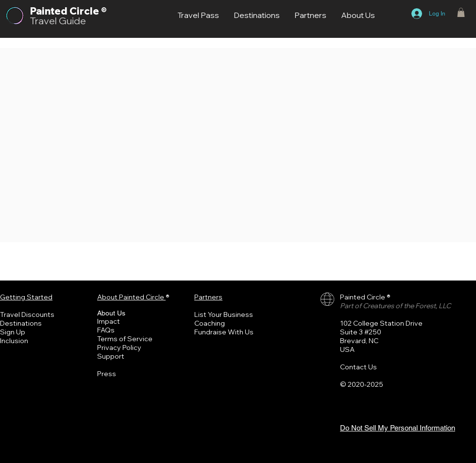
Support (111, 356)
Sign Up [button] (13, 332)
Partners (208, 297)
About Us (111, 313)
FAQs (106, 330)
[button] (461, 12)
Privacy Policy (119, 347)
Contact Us (358, 367)
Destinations (21, 323)
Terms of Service (125, 339)
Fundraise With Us (224, 332)
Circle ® (88, 11)
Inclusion (14, 341)
